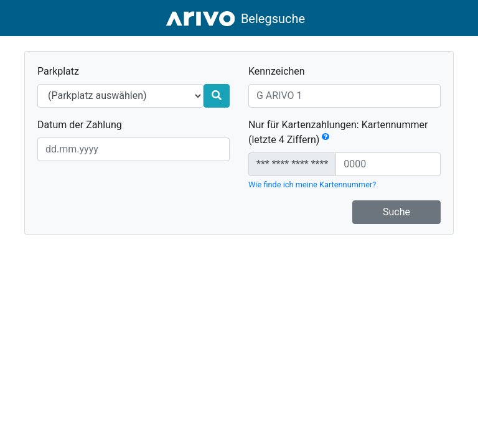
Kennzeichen (277, 71)
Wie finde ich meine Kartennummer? (312, 184)
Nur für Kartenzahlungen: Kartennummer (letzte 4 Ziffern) (338, 132)
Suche (396, 212)
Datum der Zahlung (80, 125)
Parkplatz (58, 71)
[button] (326, 140)
